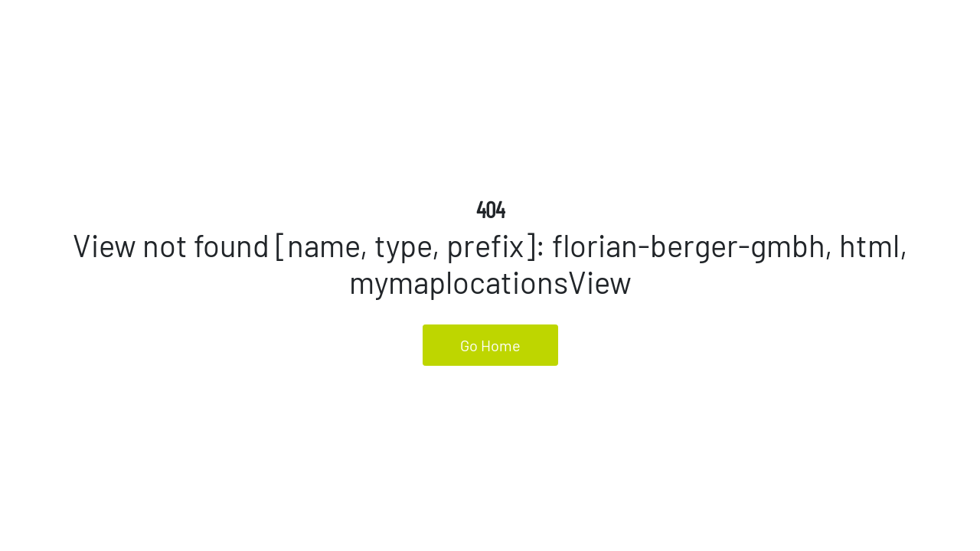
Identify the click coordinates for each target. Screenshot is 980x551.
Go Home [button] (490, 345)
